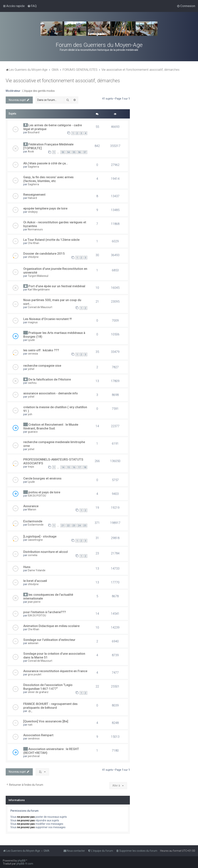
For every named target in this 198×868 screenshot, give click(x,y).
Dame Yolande (37, 570)
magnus (33, 322)
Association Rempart (38, 735)
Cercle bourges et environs (42, 478)
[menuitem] (32, 6)
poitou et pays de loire (44, 492)
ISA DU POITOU (37, 496)
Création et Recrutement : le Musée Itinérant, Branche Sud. (51, 426)
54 (68, 152)
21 (63, 525)
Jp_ (30, 711)
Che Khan (34, 243)
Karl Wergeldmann (39, 290)
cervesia (33, 354)
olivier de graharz (38, 692)
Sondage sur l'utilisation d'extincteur (49, 640)
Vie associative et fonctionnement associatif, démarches (63, 81)
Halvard (32, 198)
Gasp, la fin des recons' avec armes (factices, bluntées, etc (48, 179)
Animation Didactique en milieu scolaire (51, 626)
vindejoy (33, 212)
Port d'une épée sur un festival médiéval (57, 286)
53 (63, 152)
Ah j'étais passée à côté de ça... (46, 163)
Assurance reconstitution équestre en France (55, 671)
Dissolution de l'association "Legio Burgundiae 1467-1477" (48, 687)
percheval (34, 756)
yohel (31, 369)
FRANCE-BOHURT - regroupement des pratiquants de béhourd (50, 706)
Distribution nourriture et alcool (46, 552)
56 (79, 152)
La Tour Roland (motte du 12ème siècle (51, 240)
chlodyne (33, 257)
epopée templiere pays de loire (45, 208)
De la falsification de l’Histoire (50, 379)
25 (85, 525)
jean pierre (34, 602)
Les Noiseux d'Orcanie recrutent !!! (48, 319)
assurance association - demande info (51, 393)
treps (31, 467)
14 (63, 467)
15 (68, 467)
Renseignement (34, 195)
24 (79, 525)
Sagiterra (33, 167)
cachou (32, 383)
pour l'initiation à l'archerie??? (45, 612)
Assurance (31, 506)
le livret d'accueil (35, 581)
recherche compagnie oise (42, 366)
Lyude (31, 340)
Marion (32, 509)
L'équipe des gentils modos (39, 91)
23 (74, 525)
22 (68, 525)
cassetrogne (35, 540)
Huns (27, 567)
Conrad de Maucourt (40, 307)
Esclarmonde (33, 521)
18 (85, 467)
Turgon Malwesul (38, 276)
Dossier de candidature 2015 (44, 253)
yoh (30, 414)
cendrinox (34, 739)
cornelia (33, 555)
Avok (31, 151)
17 (79, 467)
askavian (33, 643)
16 (74, 467)
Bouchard (34, 132)
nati (30, 725)
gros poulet (35, 674)
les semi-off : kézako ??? (41, 350)
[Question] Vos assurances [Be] (46, 721)
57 (85, 152)
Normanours (35, 229)
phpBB (22, 861)
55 (74, 152)
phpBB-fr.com (25, 864)
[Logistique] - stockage (40, 536)
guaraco (33, 432)
